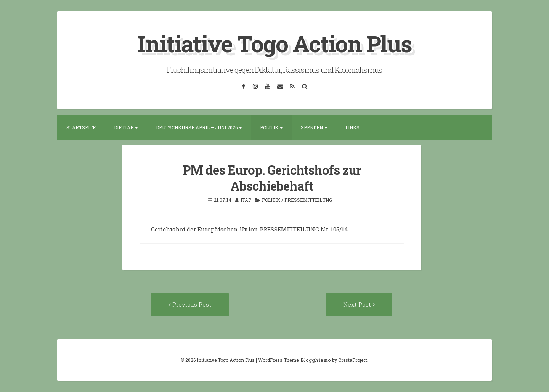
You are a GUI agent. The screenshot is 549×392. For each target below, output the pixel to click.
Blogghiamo (316, 360)
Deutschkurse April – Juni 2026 (197, 127)
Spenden (312, 127)
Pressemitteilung (308, 200)
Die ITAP (124, 127)
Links (352, 127)
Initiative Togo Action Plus (275, 43)
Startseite (81, 127)
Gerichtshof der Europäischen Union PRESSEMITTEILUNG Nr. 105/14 (250, 229)
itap (246, 200)
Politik (269, 127)
